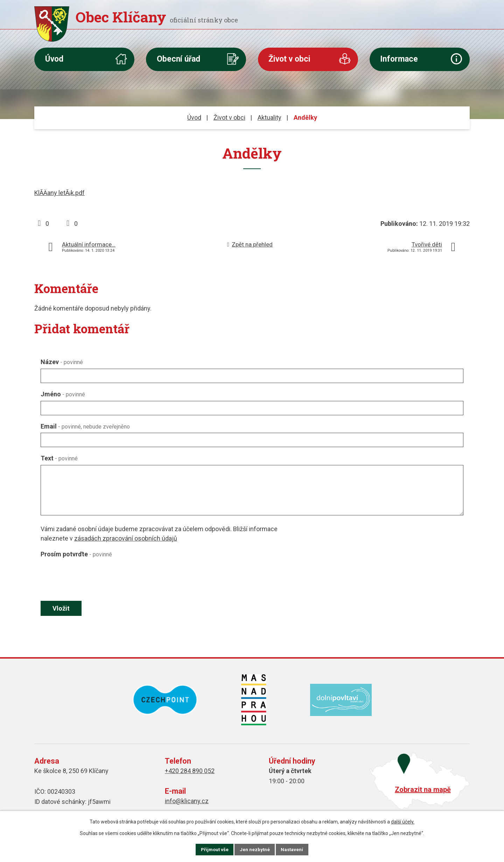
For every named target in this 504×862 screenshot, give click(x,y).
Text (59, 458)
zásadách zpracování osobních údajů (126, 538)
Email (85, 426)
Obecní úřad (178, 59)
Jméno (63, 394)
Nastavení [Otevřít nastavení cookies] (297, 849)
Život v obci (289, 59)
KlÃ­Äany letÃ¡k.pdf (59, 193)
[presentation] (94, 578)
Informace (399, 59)
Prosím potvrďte (76, 554)
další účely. (403, 821)
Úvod (54, 59)
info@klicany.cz (187, 802)
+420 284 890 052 (190, 772)
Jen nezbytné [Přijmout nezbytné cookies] (255, 849)
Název (62, 362)
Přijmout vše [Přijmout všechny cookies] (209, 849)
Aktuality (269, 117)
